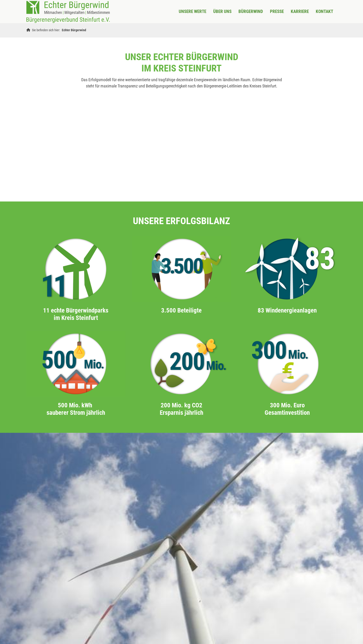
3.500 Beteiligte (181, 310)
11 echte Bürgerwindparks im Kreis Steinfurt (76, 314)
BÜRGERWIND (251, 11)
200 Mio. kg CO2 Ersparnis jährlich (181, 409)
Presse (277, 11)
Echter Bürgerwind (74, 30)
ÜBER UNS (222, 11)
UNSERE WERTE (192, 11)
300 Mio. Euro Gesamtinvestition (287, 409)
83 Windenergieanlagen (287, 310)
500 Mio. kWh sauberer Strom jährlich (76, 409)
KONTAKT (324, 11)
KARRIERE (300, 11)
